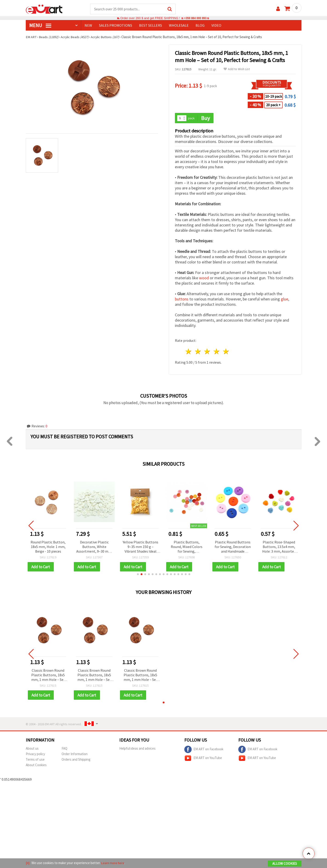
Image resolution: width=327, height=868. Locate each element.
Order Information (75, 755)
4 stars (217, 352)
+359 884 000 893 (195, 18)
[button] (138, 575)
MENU (40, 26)
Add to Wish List (237, 69)
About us (32, 749)
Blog (200, 26)
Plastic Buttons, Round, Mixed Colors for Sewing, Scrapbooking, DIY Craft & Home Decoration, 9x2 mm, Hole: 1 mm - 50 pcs (187, 547)
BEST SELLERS (151, 26)
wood (204, 278)
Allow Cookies (285, 864)
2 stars (198, 352)
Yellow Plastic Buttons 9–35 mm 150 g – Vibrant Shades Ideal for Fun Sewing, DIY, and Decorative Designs (141, 547)
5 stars (226, 352)
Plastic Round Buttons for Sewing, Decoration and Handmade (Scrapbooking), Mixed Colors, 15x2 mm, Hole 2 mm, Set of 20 (233, 547)
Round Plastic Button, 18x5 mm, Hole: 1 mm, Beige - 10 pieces (48, 547)
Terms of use (35, 760)
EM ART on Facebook (204, 750)
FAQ (64, 749)
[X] (28, 863)
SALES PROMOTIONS (116, 26)
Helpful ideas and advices (137, 749)
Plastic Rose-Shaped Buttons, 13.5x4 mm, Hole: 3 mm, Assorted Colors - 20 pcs (279, 547)
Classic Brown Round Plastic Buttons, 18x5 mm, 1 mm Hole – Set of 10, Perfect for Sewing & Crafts (48, 676)
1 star (189, 352)
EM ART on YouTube (203, 759)
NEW (88, 26)
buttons (182, 299)
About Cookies (36, 766)
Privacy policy (35, 755)
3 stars (207, 352)
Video (216, 26)
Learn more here (113, 863)
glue (284, 299)
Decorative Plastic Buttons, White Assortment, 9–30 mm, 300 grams (94, 547)
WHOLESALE (179, 26)
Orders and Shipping (76, 760)
